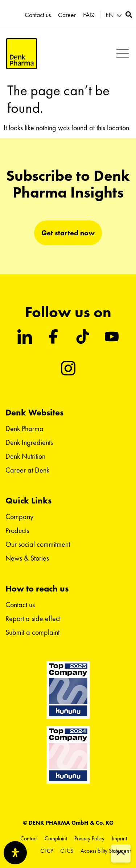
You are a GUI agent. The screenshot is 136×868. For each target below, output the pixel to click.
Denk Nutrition (25, 456)
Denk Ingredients (29, 442)
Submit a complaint (32, 632)
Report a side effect (33, 618)
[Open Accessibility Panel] (15, 853)
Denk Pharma (24, 429)
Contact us (38, 15)
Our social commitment (38, 544)
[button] (115, 15)
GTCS (67, 851)
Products (17, 530)
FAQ (89, 15)
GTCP (47, 851)
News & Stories (27, 558)
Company (19, 517)
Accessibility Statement (106, 851)
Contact (29, 838)
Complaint (56, 838)
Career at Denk (27, 470)
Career (67, 15)
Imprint (119, 838)
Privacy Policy (89, 838)
